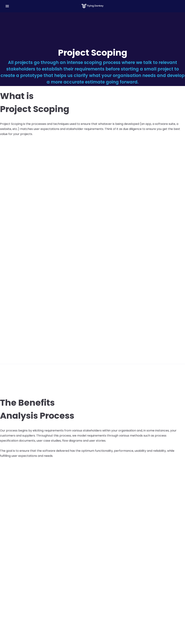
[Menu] (7, 6)
